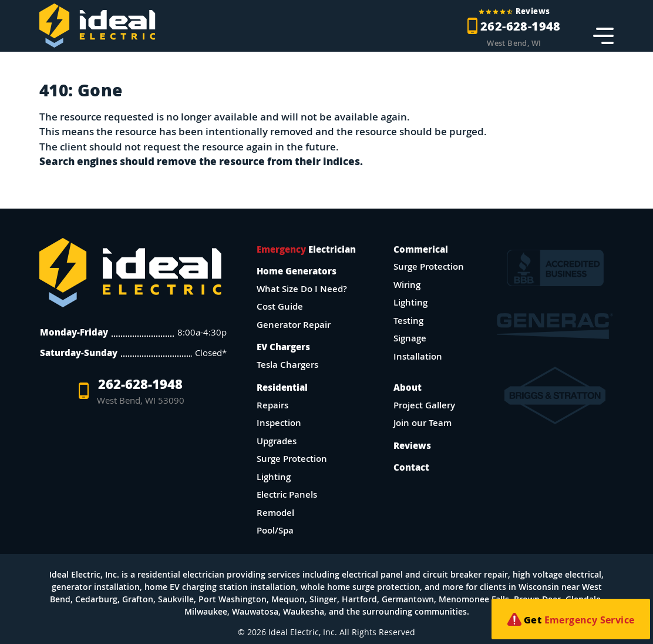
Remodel (275, 513)
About (408, 387)
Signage (410, 338)
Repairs (272, 405)
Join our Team (423, 423)
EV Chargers (283, 347)
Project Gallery (424, 405)
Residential (282, 387)
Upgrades (277, 441)
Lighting (274, 477)
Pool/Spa (275, 530)
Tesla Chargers (287, 365)
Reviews (412, 445)
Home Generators (297, 271)
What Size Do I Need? (302, 289)
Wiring (407, 285)
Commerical (421, 249)
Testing (408, 321)
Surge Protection (292, 459)
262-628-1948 (133, 391)
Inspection (279, 423)
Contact (411, 467)
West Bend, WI (514, 43)
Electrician (306, 249)
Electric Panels (287, 494)
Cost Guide (280, 306)
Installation (418, 356)
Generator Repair (294, 325)
